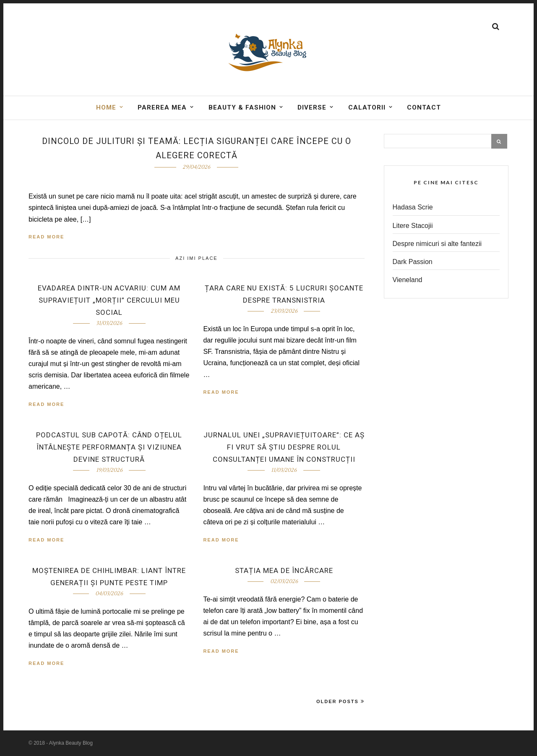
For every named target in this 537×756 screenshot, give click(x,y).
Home (106, 107)
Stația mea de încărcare (284, 570)
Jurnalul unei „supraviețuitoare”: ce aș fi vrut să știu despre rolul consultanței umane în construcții (284, 447)
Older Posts (340, 701)
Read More (46, 237)
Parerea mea (162, 107)
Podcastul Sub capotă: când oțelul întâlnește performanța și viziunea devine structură (109, 447)
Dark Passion (413, 262)
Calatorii (367, 107)
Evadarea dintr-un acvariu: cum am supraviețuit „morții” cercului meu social (109, 300)
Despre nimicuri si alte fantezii (437, 244)
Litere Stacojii (413, 226)
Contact (424, 107)
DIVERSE (312, 107)
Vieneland (408, 280)
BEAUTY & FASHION (242, 107)
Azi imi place (197, 258)
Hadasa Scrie (413, 207)
